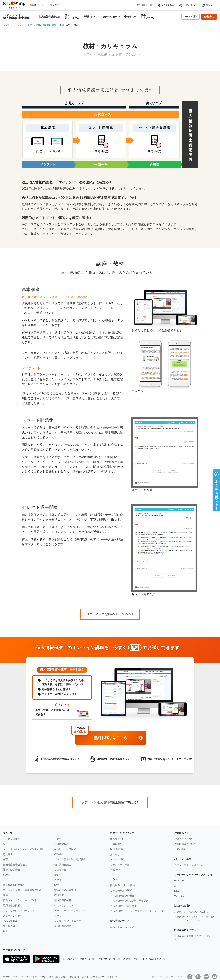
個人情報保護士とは (50, 17)
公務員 (58, 916)
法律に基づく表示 (58, 977)
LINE (177, 891)
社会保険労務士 (11, 870)
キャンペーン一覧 (120, 865)
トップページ (39, 977)
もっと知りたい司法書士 (123, 906)
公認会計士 (60, 870)
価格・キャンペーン (148, 17)
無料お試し (209, 17)
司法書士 (8, 854)
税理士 (7, 875)
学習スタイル (91, 17)
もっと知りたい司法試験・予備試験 (129, 901)
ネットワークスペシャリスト (19, 911)
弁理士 (7, 859)
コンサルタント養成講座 (68, 921)
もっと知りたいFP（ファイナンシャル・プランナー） (139, 911)
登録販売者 (9, 926)
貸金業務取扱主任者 (14, 885)
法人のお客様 (166, 5)
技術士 (58, 839)
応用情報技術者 (11, 906)
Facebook (180, 881)
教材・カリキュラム (72, 17)
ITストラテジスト (64, 906)
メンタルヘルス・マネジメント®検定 (23, 849)
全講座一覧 (144, 5)
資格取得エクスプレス (122, 927)
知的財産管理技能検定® (16, 865)
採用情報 (115, 849)
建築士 (7, 895)
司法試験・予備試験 (65, 849)
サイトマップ (114, 977)
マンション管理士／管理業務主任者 (22, 890)
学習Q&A (115, 870)
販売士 (7, 844)
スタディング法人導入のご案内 (191, 912)
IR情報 (114, 844)
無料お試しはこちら (119, 738)
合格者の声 (130, 17)
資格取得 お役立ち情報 (123, 885)
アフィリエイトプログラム (189, 865)
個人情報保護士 (63, 865)
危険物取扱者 (62, 844)
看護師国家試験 (63, 926)
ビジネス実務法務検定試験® (70, 859)
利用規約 (74, 977)
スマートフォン (174, 977)
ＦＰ (5, 880)
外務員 (58, 880)
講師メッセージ (111, 17)
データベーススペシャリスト (70, 911)
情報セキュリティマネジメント (20, 900)
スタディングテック (14, 916)
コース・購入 (190, 17)
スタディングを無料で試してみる (109, 614)
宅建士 (58, 885)
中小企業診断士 (11, 839)
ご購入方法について (185, 839)
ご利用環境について (185, 844)
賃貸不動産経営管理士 (66, 890)
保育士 (7, 931)
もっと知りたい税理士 (122, 896)
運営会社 (115, 839)
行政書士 (59, 854)
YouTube (179, 896)
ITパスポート (61, 895)
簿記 (57, 875)
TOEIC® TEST (11, 921)
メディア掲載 (117, 859)
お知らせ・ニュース (121, 854)
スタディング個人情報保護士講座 (16, 17)
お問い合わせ (188, 5)
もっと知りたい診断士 (122, 890)
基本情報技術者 (63, 900)
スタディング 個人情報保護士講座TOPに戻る (109, 802)
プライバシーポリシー (93, 977)
